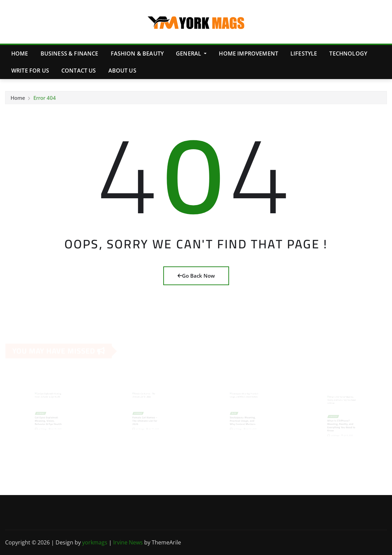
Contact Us (79, 71)
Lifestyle (304, 53)
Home (20, 53)
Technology (348, 53)
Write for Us (30, 71)
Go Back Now (196, 276)
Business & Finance (70, 53)
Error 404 (45, 99)
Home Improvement (248, 53)
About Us (122, 71)
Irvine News (128, 542)
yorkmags (95, 542)
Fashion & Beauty (137, 53)
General (191, 53)
